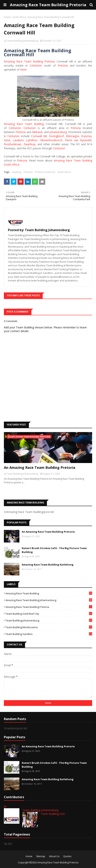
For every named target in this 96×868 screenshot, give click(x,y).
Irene (23, 70)
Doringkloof (56, 136)
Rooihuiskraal (12, 144)
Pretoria (63, 65)
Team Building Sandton (49, 634)
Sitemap (41, 856)
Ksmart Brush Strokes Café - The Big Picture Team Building (54, 550)
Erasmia (86, 136)
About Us (54, 856)
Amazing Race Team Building (24, 124)
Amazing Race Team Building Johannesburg (49, 600)
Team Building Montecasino (49, 627)
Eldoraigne (73, 136)
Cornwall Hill (39, 136)
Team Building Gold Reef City (49, 614)
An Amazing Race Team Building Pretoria (40, 467)
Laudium (18, 140)
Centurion (36, 65)
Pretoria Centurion (45, 172)
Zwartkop (29, 144)
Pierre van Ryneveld (78, 140)
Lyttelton (32, 140)
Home (7, 17)
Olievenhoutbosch (51, 140)
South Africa (19, 17)
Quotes (67, 856)
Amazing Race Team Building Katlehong (48, 565)
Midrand (37, 132)
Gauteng (17, 172)
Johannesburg (58, 132)
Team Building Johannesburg (22, 41)
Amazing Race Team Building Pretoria (48, 5)
